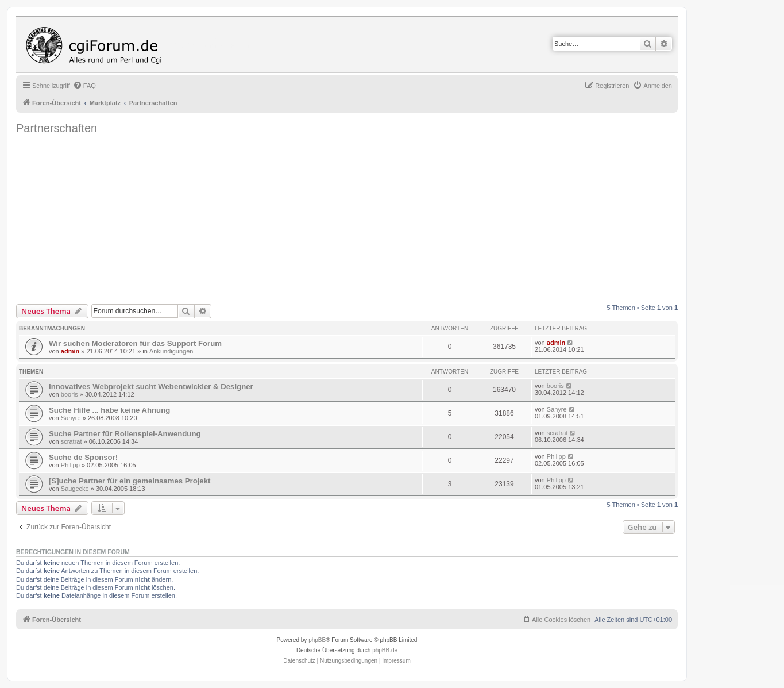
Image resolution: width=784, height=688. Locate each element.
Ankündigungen (171, 351)
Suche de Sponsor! (83, 457)
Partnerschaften (57, 128)
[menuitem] (84, 86)
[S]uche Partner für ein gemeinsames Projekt (130, 481)
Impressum (396, 661)
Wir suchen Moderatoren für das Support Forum (135, 343)
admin (70, 351)
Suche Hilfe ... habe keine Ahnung (109, 410)
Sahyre (71, 418)
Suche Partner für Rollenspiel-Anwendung (125, 434)
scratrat (72, 441)
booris (69, 394)
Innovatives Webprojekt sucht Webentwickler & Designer (151, 387)
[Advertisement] (361, 218)
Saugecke (75, 489)
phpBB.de (385, 650)
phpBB (317, 640)
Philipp (70, 465)
